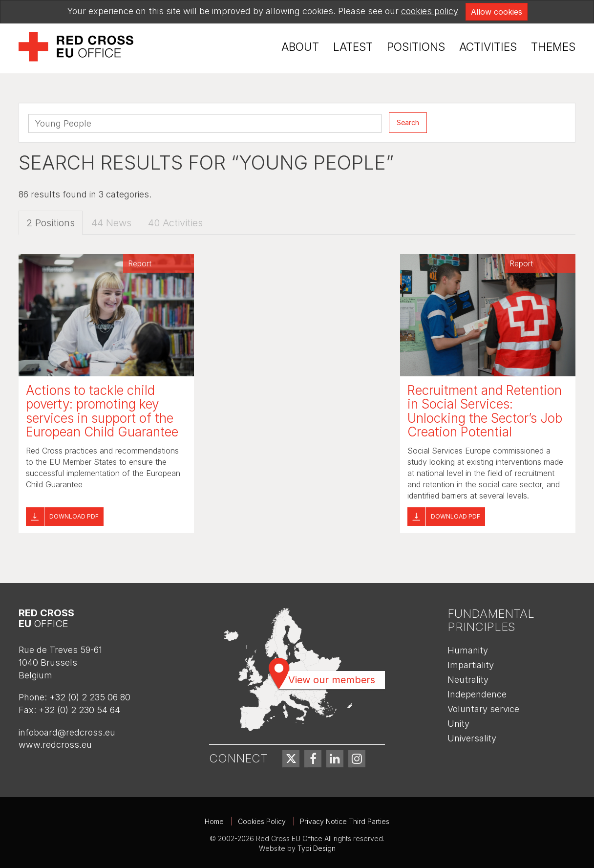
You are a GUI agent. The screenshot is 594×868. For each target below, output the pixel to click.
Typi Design (317, 848)
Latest (353, 47)
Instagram (357, 759)
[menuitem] (300, 47)
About (300, 47)
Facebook (313, 759)
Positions (416, 47)
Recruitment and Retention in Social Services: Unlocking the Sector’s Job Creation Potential (485, 411)
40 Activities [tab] (175, 223)
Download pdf (74, 516)
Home (214, 821)
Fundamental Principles (491, 620)
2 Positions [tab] (51, 223)
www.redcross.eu (55, 745)
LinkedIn (335, 759)
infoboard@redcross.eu (67, 732)
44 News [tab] (111, 223)
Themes (553, 47)
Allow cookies (497, 12)
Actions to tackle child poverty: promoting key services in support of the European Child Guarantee (102, 411)
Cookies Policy (262, 821)
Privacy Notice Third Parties (345, 821)
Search (408, 122)
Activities (488, 47)
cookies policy (430, 11)
